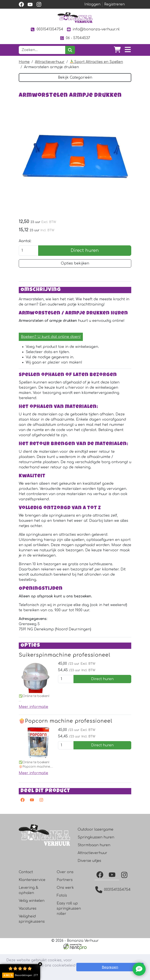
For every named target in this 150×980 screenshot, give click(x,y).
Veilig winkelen (32, 931)
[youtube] (30, 4)
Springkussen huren (96, 867)
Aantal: (25, 251)
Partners (65, 910)
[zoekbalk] (42, 50)
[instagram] (39, 4)
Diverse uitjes (89, 891)
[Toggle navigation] (128, 50)
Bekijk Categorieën (75, 78)
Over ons (65, 902)
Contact (26, 902)
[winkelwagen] (117, 50)
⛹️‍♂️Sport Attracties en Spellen (96, 62)
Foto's (62, 925)
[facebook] (21, 4)
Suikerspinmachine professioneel (65, 683)
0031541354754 (47, 29)
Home (24, 62)
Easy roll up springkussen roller (69, 939)
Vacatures (28, 939)
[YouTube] (113, 905)
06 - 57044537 (75, 38)
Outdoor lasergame (95, 859)
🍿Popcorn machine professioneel (66, 750)
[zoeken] (70, 50)
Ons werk (65, 918)
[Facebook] (101, 905)
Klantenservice (32, 910)
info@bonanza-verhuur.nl (93, 29)
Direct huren (85, 260)
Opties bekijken (75, 273)
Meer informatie (33, 736)
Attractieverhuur (50, 62)
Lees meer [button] (48, 973)
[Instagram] (125, 905)
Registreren (114, 4)
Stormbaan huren (94, 875)
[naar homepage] (75, 18)
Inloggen (92, 4)
